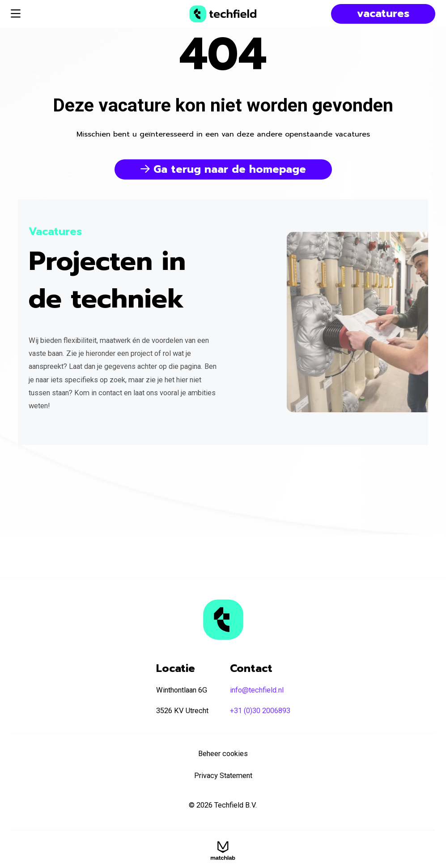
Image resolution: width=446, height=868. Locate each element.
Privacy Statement (223, 776)
